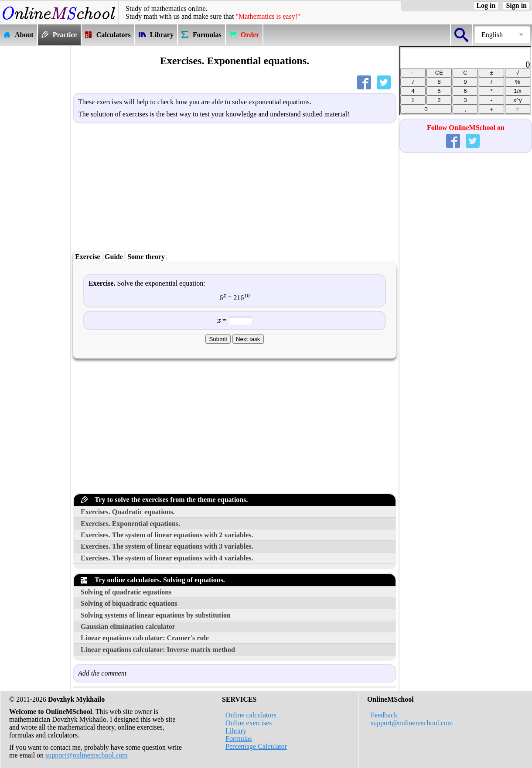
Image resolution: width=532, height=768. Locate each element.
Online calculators (251, 715)
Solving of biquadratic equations (129, 603)
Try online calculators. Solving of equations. (153, 580)
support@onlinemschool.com (87, 755)
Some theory (146, 257)
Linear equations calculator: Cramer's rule (145, 638)
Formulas (239, 739)
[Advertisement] (35, 177)
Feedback (384, 715)
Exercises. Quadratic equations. (128, 512)
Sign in (516, 5)
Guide (114, 257)
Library (236, 731)
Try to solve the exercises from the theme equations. (164, 500)
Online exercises (249, 723)
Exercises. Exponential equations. (130, 524)
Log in (486, 5)
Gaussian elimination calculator (128, 626)
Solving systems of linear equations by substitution (156, 615)
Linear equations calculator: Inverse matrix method (158, 650)
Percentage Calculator (256, 746)
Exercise (87, 257)
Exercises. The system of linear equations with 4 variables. (167, 558)
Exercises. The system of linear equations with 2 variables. (167, 535)
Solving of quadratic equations (126, 592)
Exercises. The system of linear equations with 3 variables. (167, 546)
